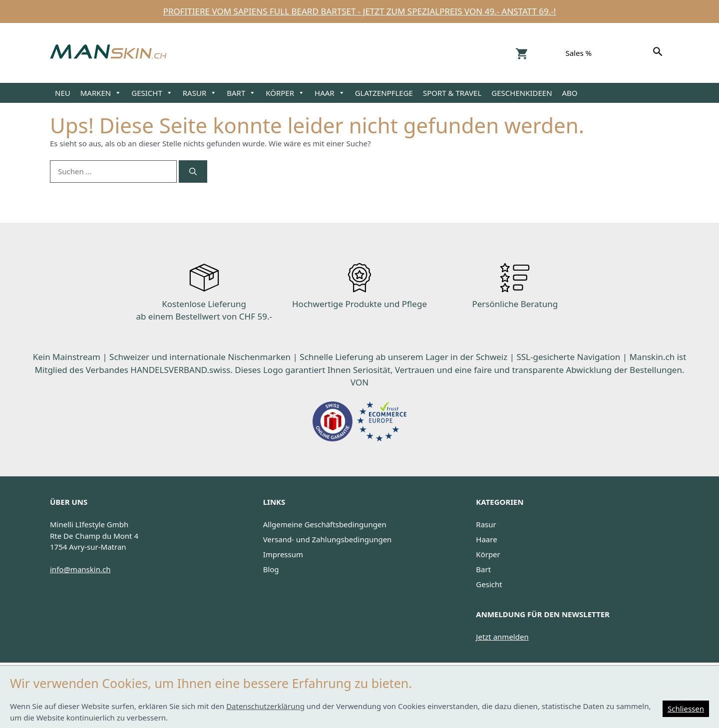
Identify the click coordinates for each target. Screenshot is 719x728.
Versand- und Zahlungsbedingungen (328, 539)
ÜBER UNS (69, 502)
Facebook (628, 53)
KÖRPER (285, 93)
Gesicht (489, 584)
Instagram (610, 53)
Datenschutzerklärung (265, 706)
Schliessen (686, 709)
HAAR (330, 93)
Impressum (283, 554)
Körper (488, 554)
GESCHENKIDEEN (522, 93)
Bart (483, 569)
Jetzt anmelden (502, 637)
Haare (486, 539)
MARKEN (101, 93)
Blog (271, 569)
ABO (570, 93)
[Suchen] (659, 53)
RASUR (200, 93)
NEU (63, 93)
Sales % (578, 53)
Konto (546, 53)
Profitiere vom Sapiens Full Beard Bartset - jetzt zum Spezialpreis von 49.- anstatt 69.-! (360, 11)
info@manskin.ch (80, 569)
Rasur (486, 524)
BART (241, 93)
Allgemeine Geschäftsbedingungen (325, 524)
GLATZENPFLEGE (384, 93)
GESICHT (152, 93)
